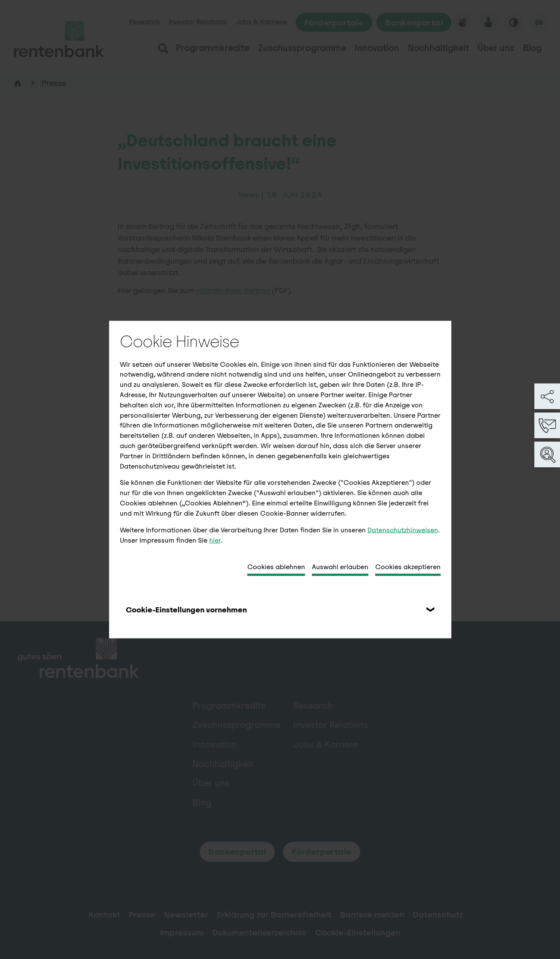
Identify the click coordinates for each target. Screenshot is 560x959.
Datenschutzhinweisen (403, 530)
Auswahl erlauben (340, 567)
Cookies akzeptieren (408, 567)
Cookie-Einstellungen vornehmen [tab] (186, 610)
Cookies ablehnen (276, 567)
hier (215, 540)
